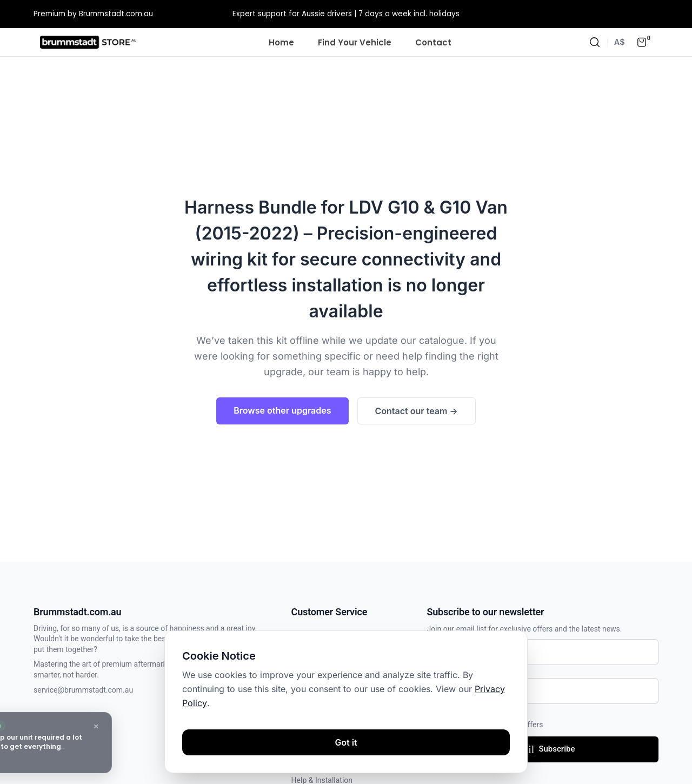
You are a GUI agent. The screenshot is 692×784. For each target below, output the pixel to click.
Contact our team (417, 411)
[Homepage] (88, 42)
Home (281, 42)
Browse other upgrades (282, 410)
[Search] (595, 42)
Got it (346, 742)
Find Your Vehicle (355, 42)
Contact (433, 42)
